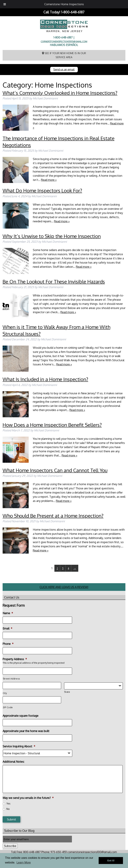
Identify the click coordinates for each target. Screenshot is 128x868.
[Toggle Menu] (5, 4)
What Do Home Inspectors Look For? (42, 190)
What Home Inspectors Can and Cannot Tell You (55, 470)
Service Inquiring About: (19, 746)
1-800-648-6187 (73, 12)
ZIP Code (8, 707)
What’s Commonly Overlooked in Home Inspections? (60, 93)
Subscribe (10, 846)
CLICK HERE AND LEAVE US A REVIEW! (64, 587)
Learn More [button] (24, 863)
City (5, 693)
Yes (8, 804)
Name (8, 613)
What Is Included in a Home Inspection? (45, 379)
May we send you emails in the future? (28, 798)
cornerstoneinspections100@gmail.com (64, 41)
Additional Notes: (13, 762)
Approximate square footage (20, 716)
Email (7, 628)
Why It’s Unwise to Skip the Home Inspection (52, 236)
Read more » (49, 180)
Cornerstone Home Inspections (64, 4)
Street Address (11, 679)
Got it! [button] (111, 861)
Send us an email (64, 69)
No (8, 809)
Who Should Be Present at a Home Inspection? (53, 516)
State (67, 692)
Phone (8, 644)
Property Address (15, 659)
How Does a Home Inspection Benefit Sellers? (52, 425)
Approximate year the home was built (26, 731)
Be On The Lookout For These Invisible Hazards (54, 281)
